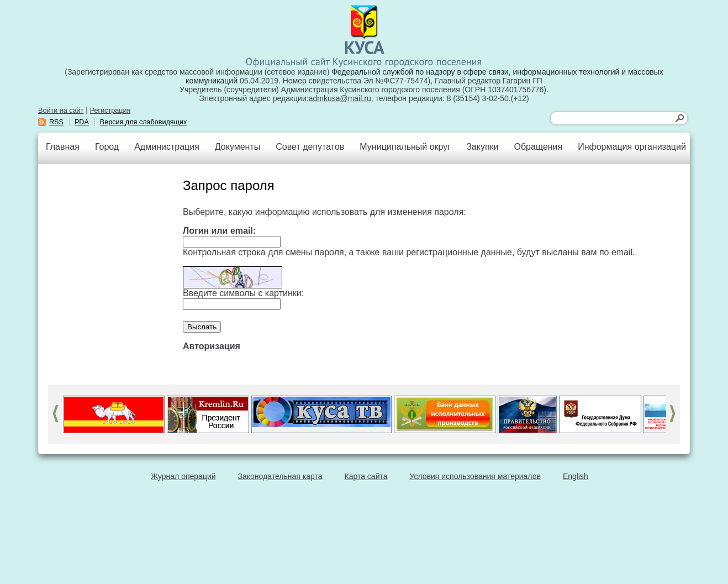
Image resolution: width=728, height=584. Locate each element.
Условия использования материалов (475, 476)
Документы (238, 147)
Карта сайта (366, 476)
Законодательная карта (280, 476)
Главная (63, 147)
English (576, 476)
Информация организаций (632, 147)
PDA (82, 122)
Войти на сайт (61, 111)
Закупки (482, 147)
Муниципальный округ (405, 147)
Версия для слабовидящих (144, 122)
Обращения (538, 147)
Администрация (167, 147)
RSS (56, 122)
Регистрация (110, 111)
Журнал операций (183, 476)
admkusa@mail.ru (340, 98)
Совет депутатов (310, 147)
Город (107, 147)
